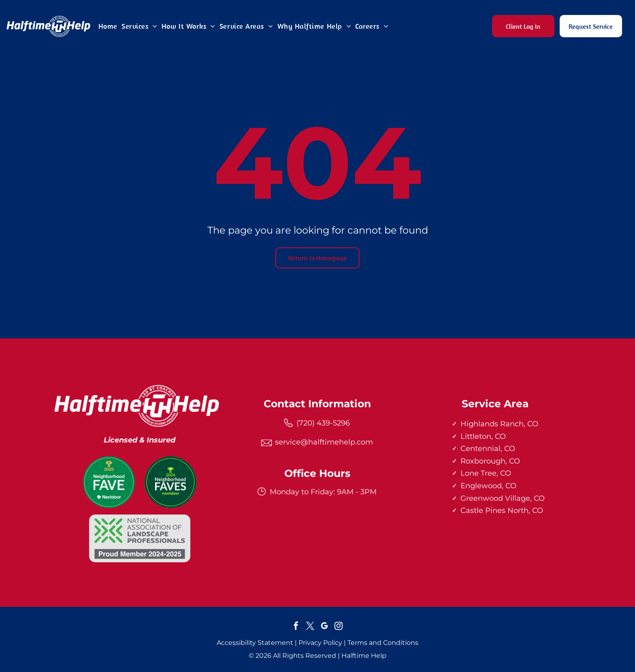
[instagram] (339, 627)
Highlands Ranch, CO (499, 424)
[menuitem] (108, 26)
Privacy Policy (320, 643)
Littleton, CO (483, 436)
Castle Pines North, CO (502, 510)
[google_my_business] (324, 627)
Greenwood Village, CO (503, 498)
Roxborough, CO (490, 461)
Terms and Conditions (383, 643)
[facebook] (296, 627)
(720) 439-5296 (323, 423)
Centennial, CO (488, 449)
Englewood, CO (488, 486)
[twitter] (310, 627)
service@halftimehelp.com (324, 442)
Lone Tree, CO (486, 473)
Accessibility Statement (255, 643)
